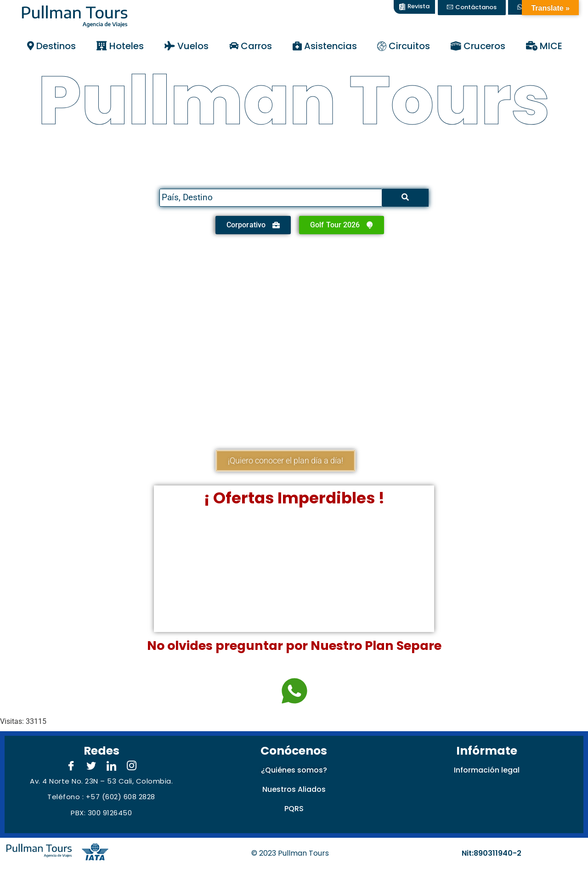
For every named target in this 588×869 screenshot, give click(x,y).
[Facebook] (71, 767)
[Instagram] (132, 767)
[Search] (271, 198)
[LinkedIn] (112, 767)
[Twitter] (91, 767)
